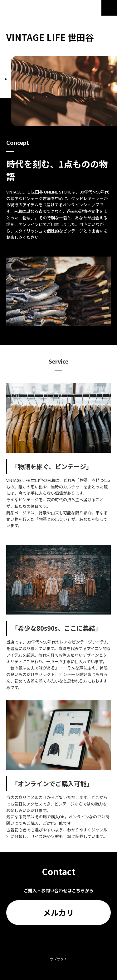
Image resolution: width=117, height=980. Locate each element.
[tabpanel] (64, 91)
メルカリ (58, 912)
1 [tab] (6, 79)
